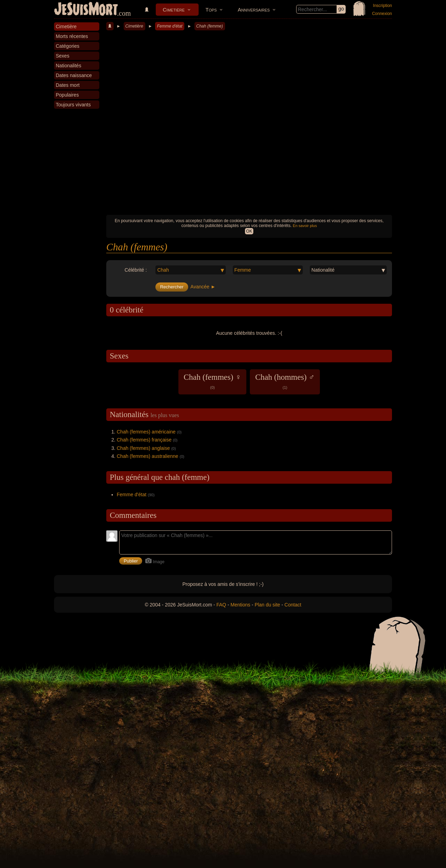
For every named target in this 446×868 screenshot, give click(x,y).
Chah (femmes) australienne (148, 456)
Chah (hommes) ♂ (285, 381)
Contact (293, 605)
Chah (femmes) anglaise (143, 448)
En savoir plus (305, 226)
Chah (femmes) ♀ (212, 381)
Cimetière (174, 10)
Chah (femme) (210, 26)
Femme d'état (170, 26)
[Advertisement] (249, 159)
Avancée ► (203, 287)
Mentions (240, 605)
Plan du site (267, 605)
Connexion (382, 14)
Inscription (382, 6)
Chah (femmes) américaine (146, 432)
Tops (211, 10)
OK (249, 231)
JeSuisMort (86, 10)
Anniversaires (254, 10)
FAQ (221, 605)
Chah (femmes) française (144, 440)
